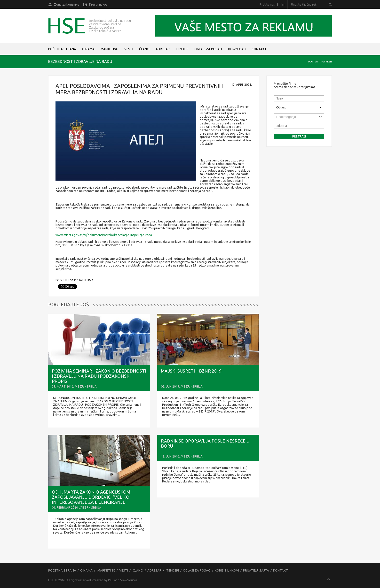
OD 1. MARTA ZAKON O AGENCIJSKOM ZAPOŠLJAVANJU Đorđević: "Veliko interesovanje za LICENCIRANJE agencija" (91, 500)
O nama (88, 49)
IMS (111, 580)
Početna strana (62, 49)
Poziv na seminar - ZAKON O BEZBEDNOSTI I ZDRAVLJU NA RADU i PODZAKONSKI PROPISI (99, 376)
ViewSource (129, 580)
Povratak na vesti (320, 62)
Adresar (163, 49)
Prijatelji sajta (256, 570)
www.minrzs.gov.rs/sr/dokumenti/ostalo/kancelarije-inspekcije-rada (104, 235)
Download (237, 49)
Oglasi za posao (208, 49)
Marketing (109, 49)
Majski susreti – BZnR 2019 (191, 371)
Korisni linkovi (227, 570)
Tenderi (182, 49)
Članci (144, 49)
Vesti (129, 49)
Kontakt (259, 49)
